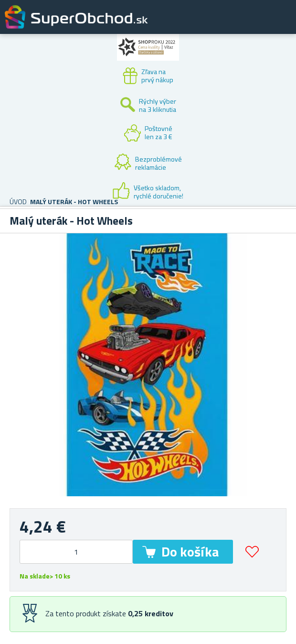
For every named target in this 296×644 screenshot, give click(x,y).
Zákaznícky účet (230, 25)
